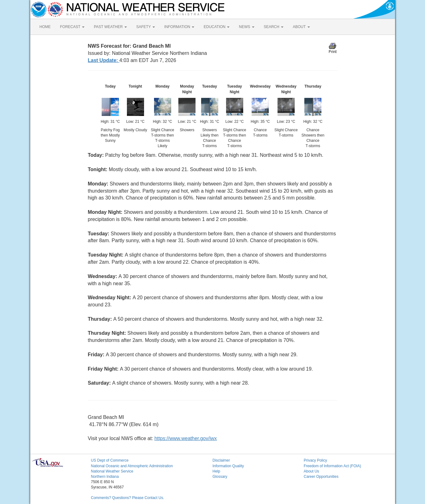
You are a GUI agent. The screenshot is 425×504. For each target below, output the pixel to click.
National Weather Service (112, 471)
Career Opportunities (321, 477)
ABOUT (301, 27)
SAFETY (146, 27)
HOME (45, 27)
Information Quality (228, 466)
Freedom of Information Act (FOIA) (332, 466)
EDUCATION (217, 27)
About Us (311, 471)
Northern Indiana (105, 477)
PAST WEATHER (110, 27)
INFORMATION (179, 27)
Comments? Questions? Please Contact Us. (128, 498)
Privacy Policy (315, 460)
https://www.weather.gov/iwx (186, 438)
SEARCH (274, 27)
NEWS (246, 27)
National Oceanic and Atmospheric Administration (132, 466)
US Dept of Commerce (110, 460)
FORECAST (72, 27)
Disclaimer (221, 460)
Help (217, 471)
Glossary (220, 477)
